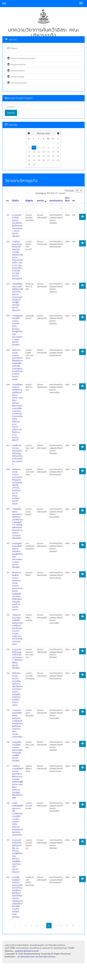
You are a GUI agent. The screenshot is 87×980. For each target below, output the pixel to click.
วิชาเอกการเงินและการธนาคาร (21, 58)
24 (34, 160)
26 (43, 160)
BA (4, 4)
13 (48, 152)
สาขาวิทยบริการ (56, 201)
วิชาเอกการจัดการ (17, 65)
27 (48, 160)
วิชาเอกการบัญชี (16, 77)
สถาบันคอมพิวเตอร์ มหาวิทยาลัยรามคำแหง (36, 957)
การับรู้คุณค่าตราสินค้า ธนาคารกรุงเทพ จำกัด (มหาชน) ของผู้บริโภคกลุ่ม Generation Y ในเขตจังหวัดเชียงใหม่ (17, 330)
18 (39, 156)
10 (34, 152)
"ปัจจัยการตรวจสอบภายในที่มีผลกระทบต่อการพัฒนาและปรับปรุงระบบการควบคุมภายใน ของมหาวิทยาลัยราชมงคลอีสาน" (17, 630)
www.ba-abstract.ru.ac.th (27, 951)
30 (29, 165)
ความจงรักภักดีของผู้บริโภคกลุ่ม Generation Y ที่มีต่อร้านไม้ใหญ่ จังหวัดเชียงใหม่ (17, 659)
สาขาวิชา (41, 201)
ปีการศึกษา (67, 199)
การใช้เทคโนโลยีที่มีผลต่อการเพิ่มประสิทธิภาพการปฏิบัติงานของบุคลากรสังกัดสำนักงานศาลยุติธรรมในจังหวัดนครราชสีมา (17, 819)
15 (58, 152)
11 (39, 152)
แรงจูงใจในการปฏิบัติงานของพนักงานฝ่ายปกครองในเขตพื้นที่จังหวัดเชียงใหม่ (17, 751)
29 (58, 160)
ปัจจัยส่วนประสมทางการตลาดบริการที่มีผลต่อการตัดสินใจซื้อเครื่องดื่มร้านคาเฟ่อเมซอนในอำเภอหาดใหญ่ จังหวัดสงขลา (18, 365)
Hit (73, 201)
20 (48, 156)
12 (43, 152)
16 (29, 156)
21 (53, 156)
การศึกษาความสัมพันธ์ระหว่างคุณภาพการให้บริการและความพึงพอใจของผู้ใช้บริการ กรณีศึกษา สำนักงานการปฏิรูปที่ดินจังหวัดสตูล (18, 782)
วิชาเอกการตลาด (16, 71)
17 (34, 156)
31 (34, 165)
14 (53, 152)
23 (29, 160)
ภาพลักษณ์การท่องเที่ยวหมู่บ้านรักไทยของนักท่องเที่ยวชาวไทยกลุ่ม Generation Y (17, 455)
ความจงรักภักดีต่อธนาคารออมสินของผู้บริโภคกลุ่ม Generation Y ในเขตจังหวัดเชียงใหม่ (17, 226)
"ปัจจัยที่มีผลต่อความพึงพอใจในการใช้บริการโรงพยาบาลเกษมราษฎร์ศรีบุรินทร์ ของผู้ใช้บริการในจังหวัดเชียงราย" (18, 297)
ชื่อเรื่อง (15, 201)
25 (39, 160)
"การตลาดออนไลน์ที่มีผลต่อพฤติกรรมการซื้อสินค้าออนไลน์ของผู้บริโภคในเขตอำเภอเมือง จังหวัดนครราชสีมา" (18, 723)
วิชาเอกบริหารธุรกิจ (17, 83)
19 (43, 156)
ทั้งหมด (12, 48)
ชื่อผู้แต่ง (29, 201)
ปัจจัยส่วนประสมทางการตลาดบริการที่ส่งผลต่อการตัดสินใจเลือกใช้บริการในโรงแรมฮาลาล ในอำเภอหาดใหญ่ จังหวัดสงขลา (17, 487)
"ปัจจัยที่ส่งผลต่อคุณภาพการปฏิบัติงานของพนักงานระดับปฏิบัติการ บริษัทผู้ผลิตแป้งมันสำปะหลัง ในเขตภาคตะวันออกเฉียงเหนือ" (18, 524)
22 (58, 156)
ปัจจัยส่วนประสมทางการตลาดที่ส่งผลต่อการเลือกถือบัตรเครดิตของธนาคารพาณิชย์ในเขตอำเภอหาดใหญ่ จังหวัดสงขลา (17, 689)
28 (53, 160)
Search (11, 113)
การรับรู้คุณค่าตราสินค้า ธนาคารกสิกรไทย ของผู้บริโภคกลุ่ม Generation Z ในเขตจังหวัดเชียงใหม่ (17, 555)
